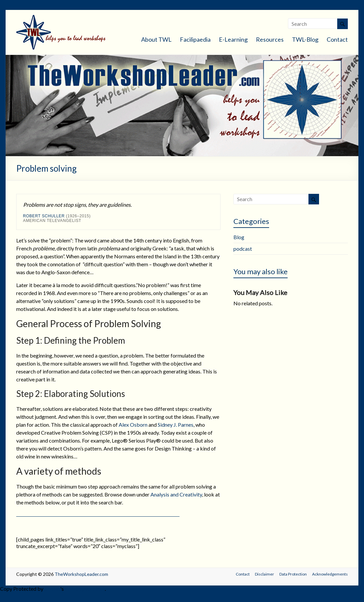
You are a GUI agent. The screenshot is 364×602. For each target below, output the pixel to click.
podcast (243, 249)
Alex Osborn (133, 425)
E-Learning (233, 39)
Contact (337, 39)
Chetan (52, 589)
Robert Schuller (44, 216)
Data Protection (293, 574)
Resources (270, 39)
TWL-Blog (305, 39)
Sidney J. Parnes (176, 425)
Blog (239, 237)
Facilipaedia (195, 39)
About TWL (156, 39)
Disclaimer (264, 574)
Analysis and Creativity (176, 494)
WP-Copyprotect (85, 589)
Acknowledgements (330, 574)
